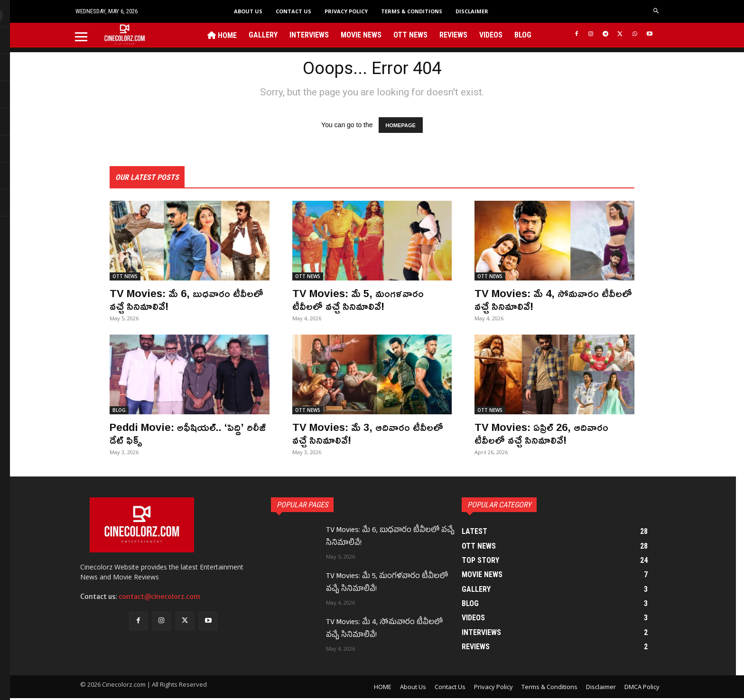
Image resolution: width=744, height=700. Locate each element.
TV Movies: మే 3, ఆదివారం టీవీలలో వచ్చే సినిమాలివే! (355, 435)
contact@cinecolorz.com (159, 598)
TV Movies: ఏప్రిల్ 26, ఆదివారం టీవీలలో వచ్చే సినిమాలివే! (546, 435)
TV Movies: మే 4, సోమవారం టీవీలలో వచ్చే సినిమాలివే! (541, 301)
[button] (656, 11)
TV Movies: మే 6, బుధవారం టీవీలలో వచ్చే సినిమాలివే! (174, 301)
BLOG (119, 412)
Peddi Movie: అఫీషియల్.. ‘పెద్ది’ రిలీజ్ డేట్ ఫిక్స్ (182, 435)
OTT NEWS (125, 279)
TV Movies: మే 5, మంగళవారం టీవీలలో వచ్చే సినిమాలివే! (363, 301)
